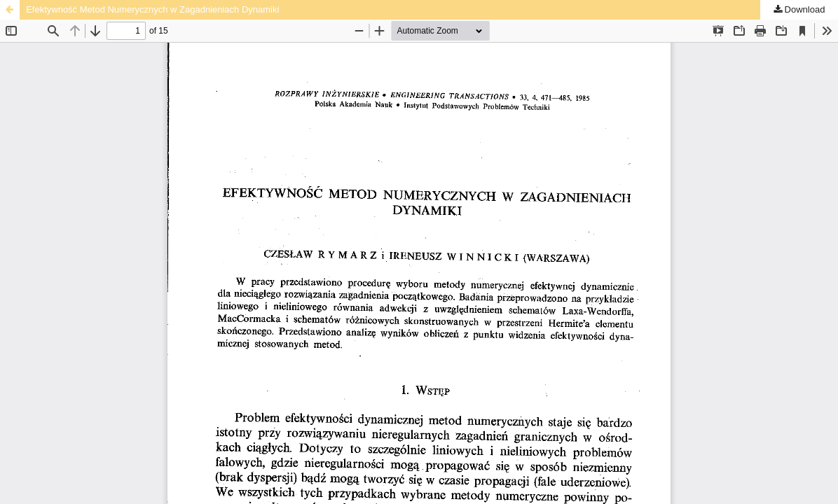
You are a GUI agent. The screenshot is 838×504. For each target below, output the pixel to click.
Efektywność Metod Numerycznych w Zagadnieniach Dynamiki (152, 9)
